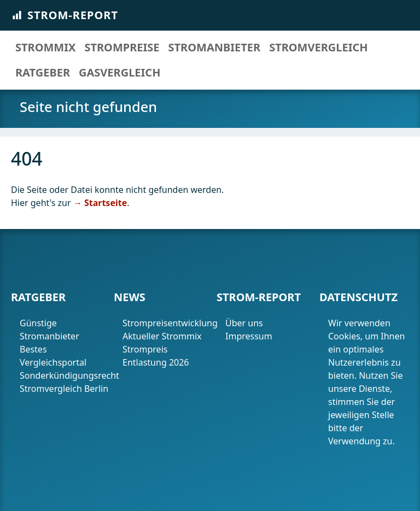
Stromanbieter (215, 47)
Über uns (244, 323)
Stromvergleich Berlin (64, 389)
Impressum (250, 336)
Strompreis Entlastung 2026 (156, 356)
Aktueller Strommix (162, 336)
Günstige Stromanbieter (49, 330)
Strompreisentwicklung (167, 323)
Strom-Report (65, 15)
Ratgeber (43, 72)
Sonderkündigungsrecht (65, 375)
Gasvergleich (119, 72)
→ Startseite (100, 203)
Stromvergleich (318, 47)
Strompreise (122, 47)
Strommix (45, 47)
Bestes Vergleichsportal (53, 356)
